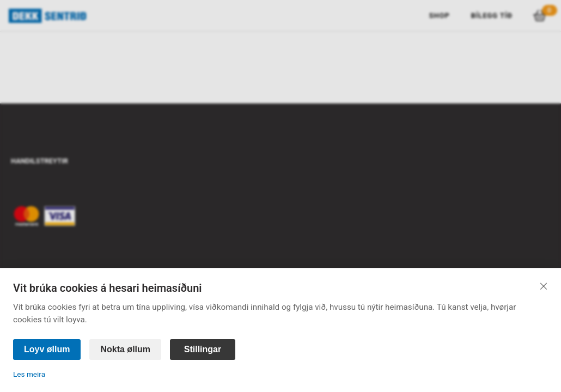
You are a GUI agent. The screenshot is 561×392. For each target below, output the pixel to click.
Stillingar (203, 349)
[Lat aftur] (544, 286)
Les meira (29, 374)
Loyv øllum (47, 349)
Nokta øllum (125, 349)
